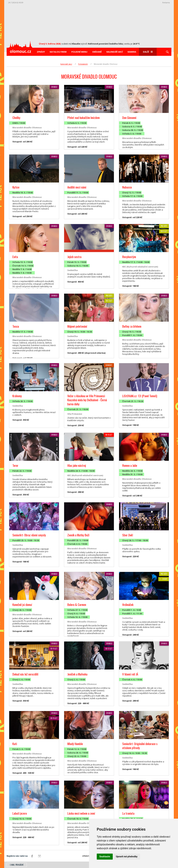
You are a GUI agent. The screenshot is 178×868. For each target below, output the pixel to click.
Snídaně (97, 52)
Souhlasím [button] (105, 857)
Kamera (132, 52)
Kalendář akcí (115, 52)
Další (148, 52)
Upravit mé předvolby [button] (127, 857)
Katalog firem (58, 52)
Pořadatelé (83, 64)
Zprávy (41, 52)
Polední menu (79, 52)
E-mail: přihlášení (17, 865)
